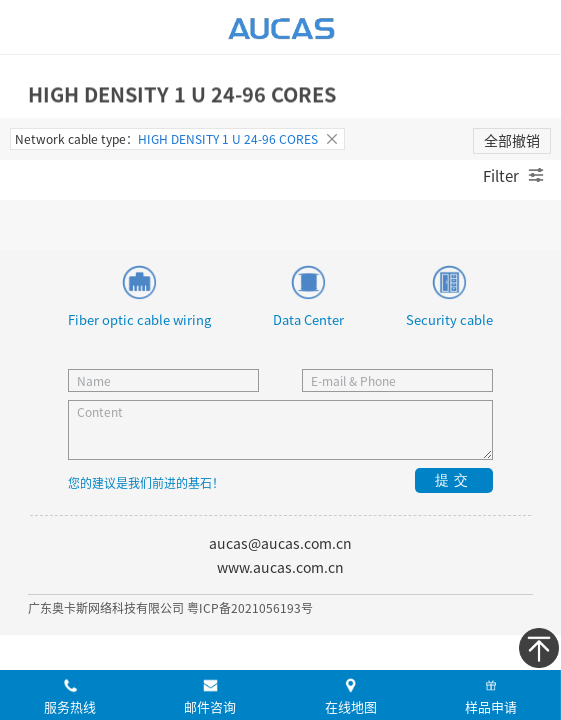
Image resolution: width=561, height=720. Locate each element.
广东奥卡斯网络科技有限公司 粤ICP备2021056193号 (170, 607)
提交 (454, 480)
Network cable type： (177, 139)
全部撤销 (512, 140)
